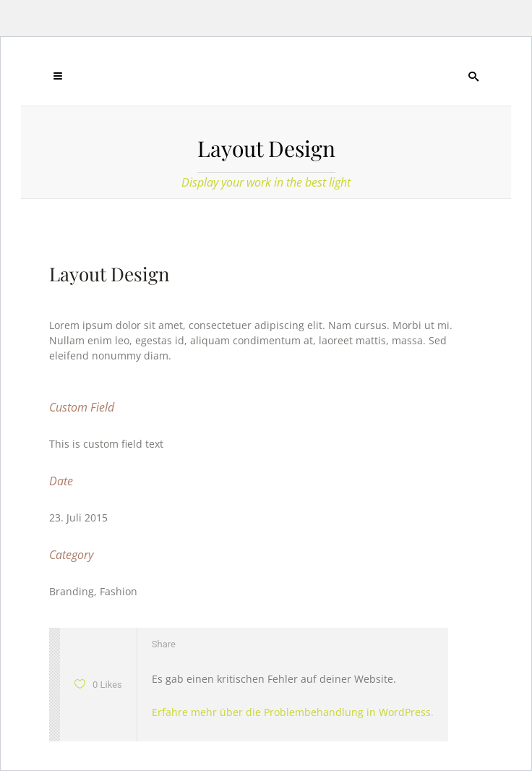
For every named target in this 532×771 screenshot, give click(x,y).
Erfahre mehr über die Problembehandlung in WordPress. (293, 712)
